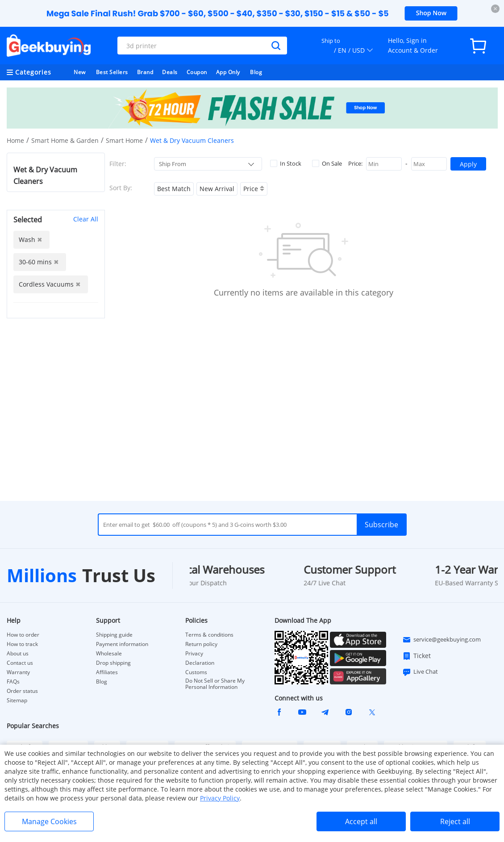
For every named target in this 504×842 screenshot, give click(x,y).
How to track (22, 644)
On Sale (327, 163)
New (80, 72)
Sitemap (17, 700)
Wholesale (109, 654)
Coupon (197, 72)
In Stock (286, 163)
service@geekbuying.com (442, 640)
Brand (145, 72)
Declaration (200, 663)
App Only (228, 72)
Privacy (194, 654)
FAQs (13, 682)
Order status (22, 691)
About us (18, 654)
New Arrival (217, 189)
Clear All (86, 219)
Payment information (122, 644)
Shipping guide (114, 635)
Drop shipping (113, 663)
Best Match (174, 189)
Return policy (201, 644)
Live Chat (420, 672)
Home (15, 140)
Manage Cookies (49, 821)
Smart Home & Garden (65, 140)
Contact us (20, 663)
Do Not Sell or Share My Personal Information (215, 684)
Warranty (18, 672)
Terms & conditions (209, 635)
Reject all (455, 821)
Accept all (361, 821)
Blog (256, 72)
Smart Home (124, 140)
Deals (170, 72)
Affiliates (107, 672)
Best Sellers (112, 72)
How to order (23, 635)
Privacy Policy (220, 798)
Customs (196, 672)
